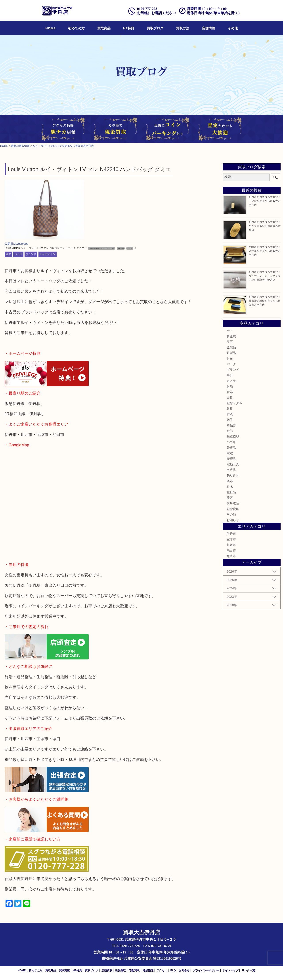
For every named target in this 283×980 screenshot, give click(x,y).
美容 (230, 498)
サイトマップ (230, 970)
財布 (230, 359)
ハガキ (231, 442)
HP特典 (129, 28)
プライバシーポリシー (206, 970)
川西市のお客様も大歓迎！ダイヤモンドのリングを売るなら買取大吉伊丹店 (265, 276)
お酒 (230, 386)
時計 (230, 375)
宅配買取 (134, 970)
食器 (230, 392)
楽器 (230, 481)
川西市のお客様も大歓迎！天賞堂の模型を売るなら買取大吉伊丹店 (265, 301)
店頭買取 (107, 970)
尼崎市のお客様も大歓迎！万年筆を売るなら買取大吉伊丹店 (265, 251)
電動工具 (233, 464)
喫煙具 (231, 459)
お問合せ (184, 970)
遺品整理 (148, 970)
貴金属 (231, 336)
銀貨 (230, 409)
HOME (50, 28)
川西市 (231, 545)
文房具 (231, 470)
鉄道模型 (233, 436)
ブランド (31, 254)
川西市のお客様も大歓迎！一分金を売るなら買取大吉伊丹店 (265, 201)
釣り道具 (233, 476)
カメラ (231, 381)
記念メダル (234, 403)
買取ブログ (155, 28)
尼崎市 (231, 556)
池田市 (231, 550)
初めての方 (76, 28)
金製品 (231, 347)
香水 (230, 487)
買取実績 (64, 970)
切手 (230, 420)
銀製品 (231, 353)
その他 (233, 28)
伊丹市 (231, 534)
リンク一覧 (248, 970)
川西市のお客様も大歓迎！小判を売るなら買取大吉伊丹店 (265, 226)
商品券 (231, 425)
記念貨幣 (233, 509)
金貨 (230, 397)
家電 (230, 453)
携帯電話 (233, 503)
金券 (230, 431)
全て (8, 254)
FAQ (173, 970)
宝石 (230, 342)
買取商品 (104, 28)
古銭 (230, 414)
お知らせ (233, 520)
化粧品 (231, 492)
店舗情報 (208, 28)
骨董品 (231, 448)
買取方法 (183, 28)
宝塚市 (231, 539)
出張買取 (120, 970)
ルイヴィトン (48, 254)
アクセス (162, 970)
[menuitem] (50, 28)
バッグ (18, 254)
